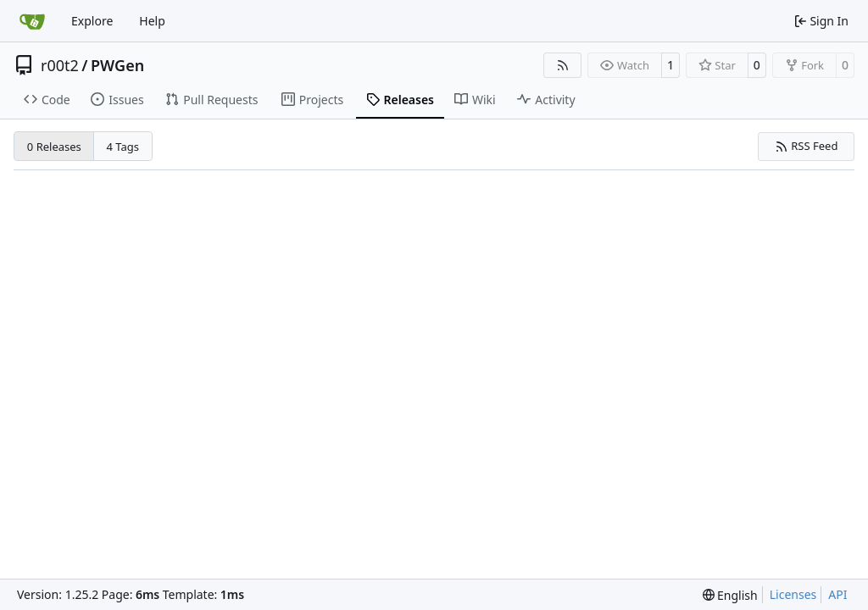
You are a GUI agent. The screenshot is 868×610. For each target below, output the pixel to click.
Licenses (793, 594)
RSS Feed (807, 146)
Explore (92, 21)
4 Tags (123, 147)
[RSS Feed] (563, 65)
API (837, 594)
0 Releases (54, 147)
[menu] (730, 595)
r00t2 (60, 65)
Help (152, 21)
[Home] (32, 21)
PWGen (117, 65)
